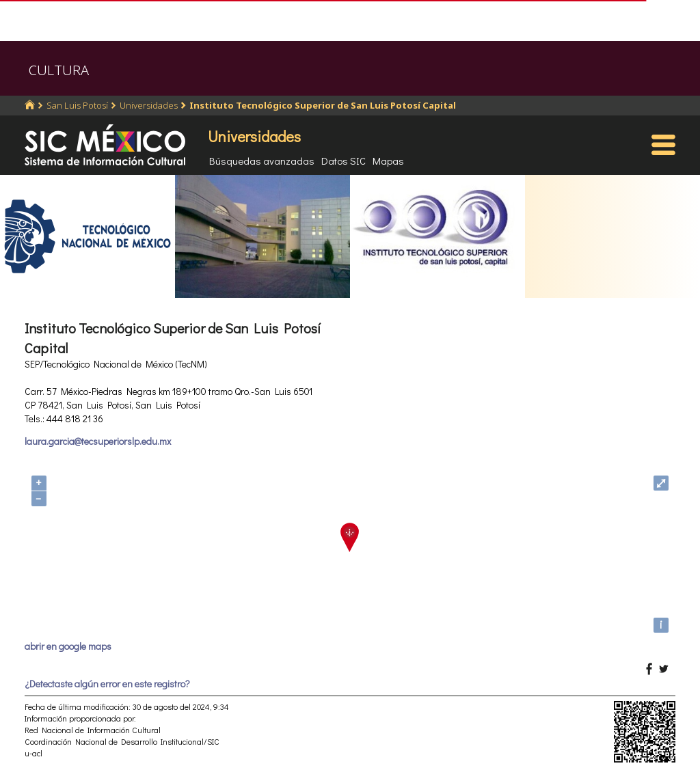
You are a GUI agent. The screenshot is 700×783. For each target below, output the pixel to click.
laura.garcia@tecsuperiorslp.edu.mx (98, 441)
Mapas (388, 161)
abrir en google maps (68, 646)
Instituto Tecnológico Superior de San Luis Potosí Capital (323, 105)
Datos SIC (344, 161)
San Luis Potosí (77, 105)
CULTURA (59, 70)
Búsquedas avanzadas (262, 161)
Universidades (149, 105)
